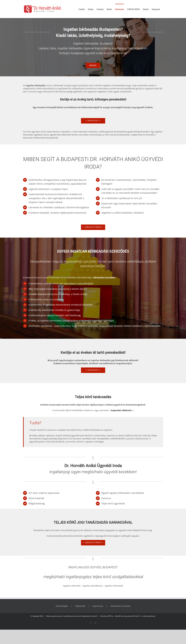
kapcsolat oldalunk (121, 410)
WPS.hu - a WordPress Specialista (120, 616)
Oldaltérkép (80, 606)
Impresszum (98, 606)
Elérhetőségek (62, 606)
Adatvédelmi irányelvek (120, 606)
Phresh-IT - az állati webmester (144, 616)
